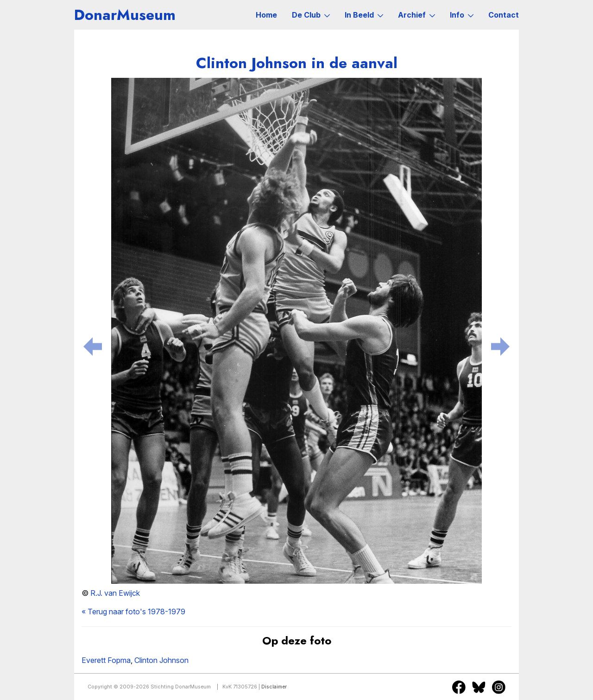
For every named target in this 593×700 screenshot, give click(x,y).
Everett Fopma (106, 660)
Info (462, 15)
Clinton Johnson (161, 660)
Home (266, 15)
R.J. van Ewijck (115, 593)
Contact (504, 15)
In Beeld (364, 15)
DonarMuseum (125, 15)
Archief (416, 15)
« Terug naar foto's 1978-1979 (133, 612)
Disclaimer (274, 687)
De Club (311, 15)
